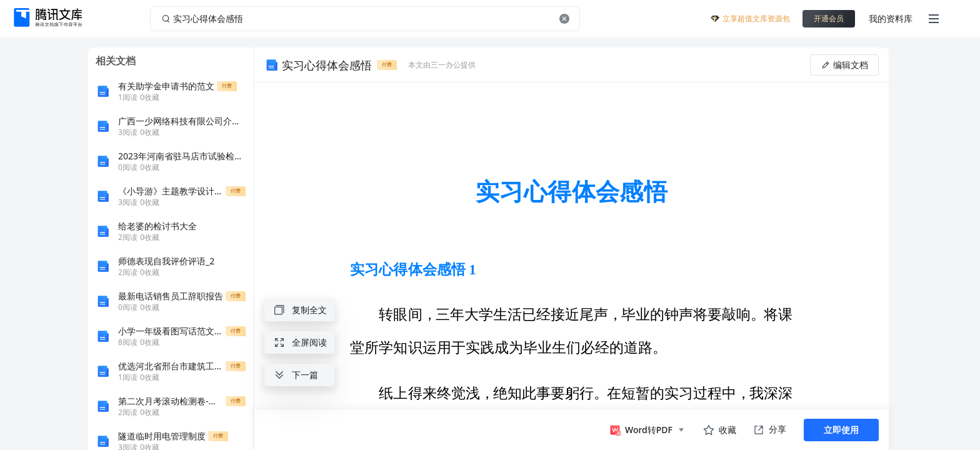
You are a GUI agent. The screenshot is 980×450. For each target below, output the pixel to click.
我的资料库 (891, 18)
